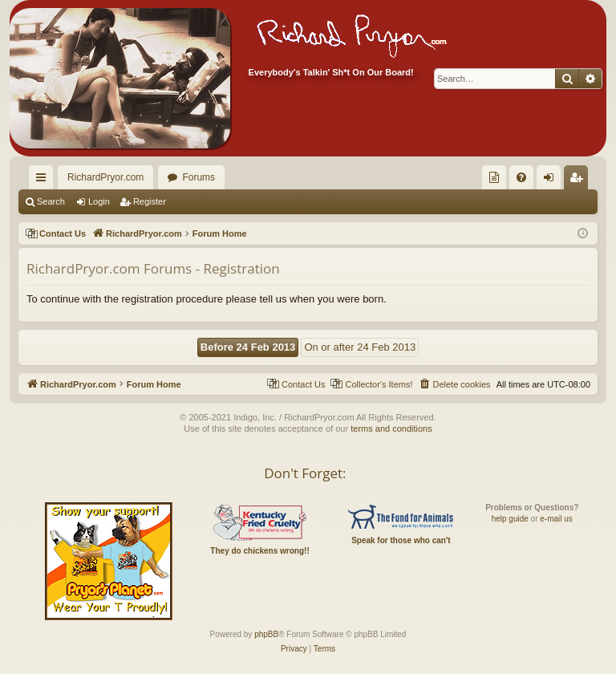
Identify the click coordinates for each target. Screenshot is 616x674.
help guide (510, 519)
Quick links (44, 181)
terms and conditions (391, 428)
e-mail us (556, 519)
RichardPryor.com (105, 177)
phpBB (266, 634)
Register (150, 201)
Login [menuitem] (552, 181)
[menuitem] (494, 177)
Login (99, 201)
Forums (199, 177)
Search (51, 201)
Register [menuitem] (580, 181)
